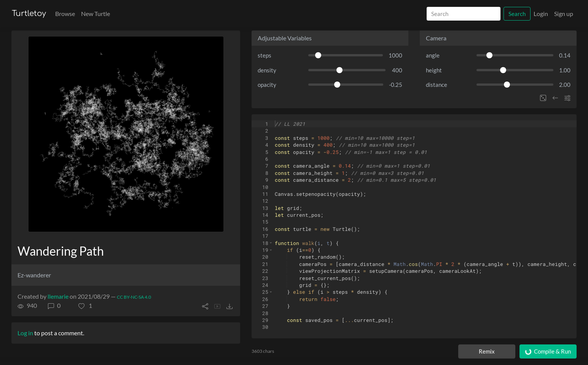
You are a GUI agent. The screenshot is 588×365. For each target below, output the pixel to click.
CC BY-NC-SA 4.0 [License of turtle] (134, 297)
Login (541, 14)
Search (517, 14)
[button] (85, 306)
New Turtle (96, 14)
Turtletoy (29, 14)
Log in (25, 333)
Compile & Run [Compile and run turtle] (548, 352)
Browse (65, 14)
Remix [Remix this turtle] (487, 351)
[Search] (464, 14)
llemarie (58, 296)
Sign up (564, 14)
